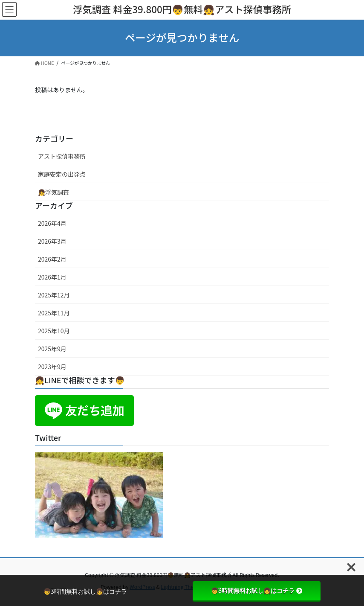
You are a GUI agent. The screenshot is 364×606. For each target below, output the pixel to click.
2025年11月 (54, 313)
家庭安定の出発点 (62, 174)
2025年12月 (54, 295)
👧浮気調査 (53, 192)
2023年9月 (52, 367)
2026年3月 (52, 241)
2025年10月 (54, 331)
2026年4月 (52, 223)
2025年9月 (52, 349)
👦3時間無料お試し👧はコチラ (257, 591)
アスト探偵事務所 (62, 156)
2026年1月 (52, 277)
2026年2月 (52, 259)
